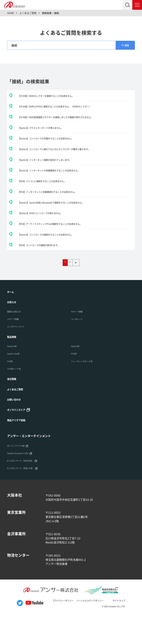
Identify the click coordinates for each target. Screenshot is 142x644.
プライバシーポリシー (57, 631)
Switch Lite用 (15, 382)
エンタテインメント (19, 355)
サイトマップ (126, 631)
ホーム (11, 319)
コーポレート (79, 347)
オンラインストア (19, 440)
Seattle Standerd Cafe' (21, 484)
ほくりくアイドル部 (19, 476)
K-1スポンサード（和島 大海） (25, 498)
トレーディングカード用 (85, 390)
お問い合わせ (16, 429)
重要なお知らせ (16, 340)
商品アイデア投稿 (19, 450)
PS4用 (11, 390)
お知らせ (13, 330)
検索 (127, 46)
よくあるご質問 (17, 418)
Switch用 (76, 375)
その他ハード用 (16, 397)
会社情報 (13, 408)
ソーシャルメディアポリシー (91, 631)
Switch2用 (13, 375)
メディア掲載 (15, 347)
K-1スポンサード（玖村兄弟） (25, 491)
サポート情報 (79, 340)
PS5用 (75, 382)
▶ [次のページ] (77, 291)
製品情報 (13, 365)
